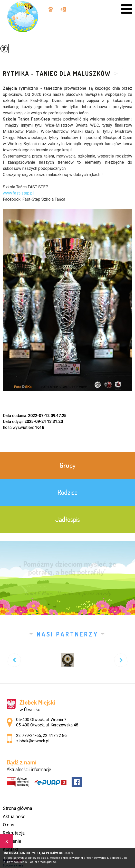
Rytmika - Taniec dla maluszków (57, 73)
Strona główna (17, 808)
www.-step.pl (18, 193)
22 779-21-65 (29, 736)
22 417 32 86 (55, 736)
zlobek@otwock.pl (63, 9)
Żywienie (12, 841)
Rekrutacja (14, 833)
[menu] (127, 9)
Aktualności (15, 816)
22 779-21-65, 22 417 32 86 (51, 9)
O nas (9, 825)
